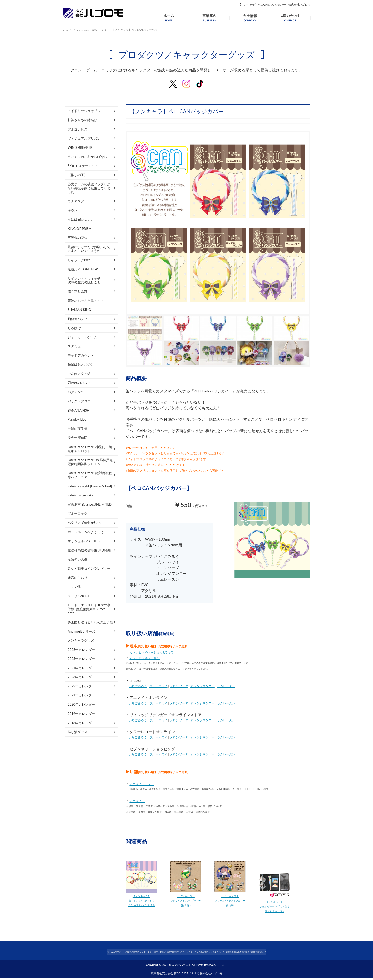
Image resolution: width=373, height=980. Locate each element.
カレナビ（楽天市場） (148, 658)
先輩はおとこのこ (81, 364)
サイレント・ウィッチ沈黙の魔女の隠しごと (84, 280)
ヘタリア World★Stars (84, 523)
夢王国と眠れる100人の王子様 (90, 622)
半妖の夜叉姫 (77, 429)
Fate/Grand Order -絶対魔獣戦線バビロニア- (90, 475)
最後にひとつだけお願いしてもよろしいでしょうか (89, 249)
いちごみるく (138, 686)
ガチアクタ (76, 201)
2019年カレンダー (81, 714)
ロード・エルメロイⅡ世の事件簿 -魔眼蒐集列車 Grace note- (89, 609)
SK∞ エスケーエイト (83, 166)
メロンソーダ (179, 686)
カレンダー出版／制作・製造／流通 (133, 954)
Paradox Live (77, 419)
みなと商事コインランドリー (89, 568)
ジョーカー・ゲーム (82, 337)
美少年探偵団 (77, 438)
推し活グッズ (77, 732)
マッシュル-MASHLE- (84, 541)
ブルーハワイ (159, 686)
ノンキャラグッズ (81, 640)
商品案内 (214, 954)
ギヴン (73, 210)
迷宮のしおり (77, 578)
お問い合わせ (307, 954)
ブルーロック (77, 513)
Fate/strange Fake (80, 495)
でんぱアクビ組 (79, 374)
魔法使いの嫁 (77, 559)
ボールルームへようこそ (86, 532)
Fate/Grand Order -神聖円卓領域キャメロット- (90, 449)
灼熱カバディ (77, 319)
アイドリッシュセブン (84, 111)
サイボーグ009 (79, 260)
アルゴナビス (77, 129)
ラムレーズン (226, 686)
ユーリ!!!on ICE (79, 596)
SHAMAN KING (79, 310)
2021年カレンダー (81, 695)
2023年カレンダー (81, 677)
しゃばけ (74, 328)
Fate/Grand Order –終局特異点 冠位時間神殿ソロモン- (90, 462)
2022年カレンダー (81, 686)
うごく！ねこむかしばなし (87, 157)
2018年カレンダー (81, 723)
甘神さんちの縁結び (82, 120)
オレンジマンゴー (203, 686)
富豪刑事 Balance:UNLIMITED (90, 504)
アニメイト (139, 801)
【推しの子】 (77, 175)
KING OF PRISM (80, 229)
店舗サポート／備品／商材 (88, 954)
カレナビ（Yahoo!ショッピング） (158, 652)
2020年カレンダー (81, 704)
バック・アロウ (79, 401)
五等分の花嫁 (77, 238)
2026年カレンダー (81, 650)
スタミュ (74, 346)
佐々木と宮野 (77, 291)
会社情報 (287, 954)
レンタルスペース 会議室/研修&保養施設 (251, 954)
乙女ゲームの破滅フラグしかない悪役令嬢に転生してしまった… (89, 188)
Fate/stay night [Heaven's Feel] (90, 486)
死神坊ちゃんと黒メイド (86, 301)
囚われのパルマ (79, 383)
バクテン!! (75, 392)
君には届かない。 (81, 219)
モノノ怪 (74, 587)
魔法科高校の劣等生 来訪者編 (89, 550)
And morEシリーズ (81, 631)
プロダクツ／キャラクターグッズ (182, 954)
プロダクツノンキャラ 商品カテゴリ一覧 (102, 30)
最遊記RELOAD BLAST (84, 269)
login (223, 967)
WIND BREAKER (80, 147)
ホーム (67, 30)
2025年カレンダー (81, 659)
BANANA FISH (78, 410)
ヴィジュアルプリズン (84, 138)
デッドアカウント (81, 355)
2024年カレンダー (81, 668)
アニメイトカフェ (145, 784)
